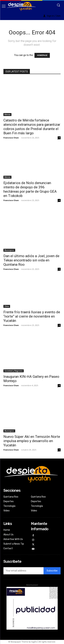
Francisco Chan (11, 138)
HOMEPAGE (42, 55)
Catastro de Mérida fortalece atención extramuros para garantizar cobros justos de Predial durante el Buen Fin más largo (32, 127)
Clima (7, 306)
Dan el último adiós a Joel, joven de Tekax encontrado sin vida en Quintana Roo (31, 260)
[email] (23, 571)
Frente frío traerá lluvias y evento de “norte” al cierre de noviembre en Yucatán (32, 316)
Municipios (9, 250)
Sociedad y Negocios (14, 371)
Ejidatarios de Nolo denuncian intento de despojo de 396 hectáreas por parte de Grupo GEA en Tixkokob (30, 189)
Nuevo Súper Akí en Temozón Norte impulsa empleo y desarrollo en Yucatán (32, 441)
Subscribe (52, 571)
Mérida (7, 114)
